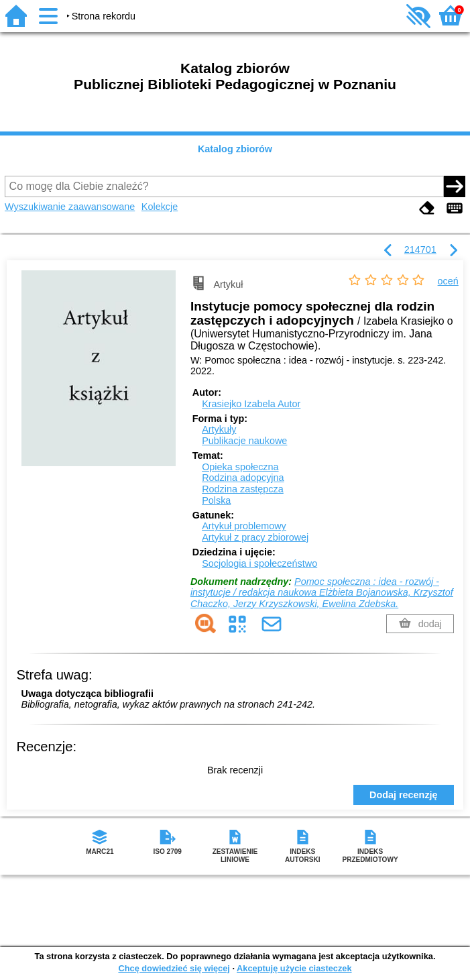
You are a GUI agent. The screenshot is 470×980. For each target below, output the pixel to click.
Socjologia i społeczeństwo (259, 563)
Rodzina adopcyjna (243, 478)
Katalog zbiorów (235, 149)
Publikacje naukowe (244, 441)
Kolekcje (160, 207)
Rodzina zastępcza (243, 489)
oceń (448, 281)
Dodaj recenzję (404, 795)
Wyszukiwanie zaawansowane (70, 207)
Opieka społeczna (240, 467)
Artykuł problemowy (244, 526)
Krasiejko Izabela (251, 404)
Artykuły (219, 429)
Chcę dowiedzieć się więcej (174, 968)
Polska (216, 500)
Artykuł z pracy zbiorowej (255, 537)
